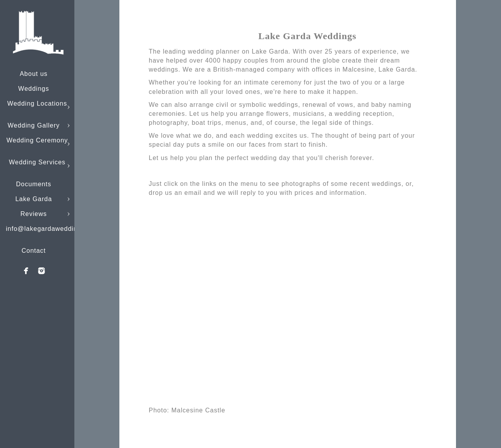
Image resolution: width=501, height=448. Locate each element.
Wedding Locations (37, 103)
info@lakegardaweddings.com (53, 229)
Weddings (34, 89)
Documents (34, 184)
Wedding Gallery (34, 125)
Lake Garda (34, 199)
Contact (34, 251)
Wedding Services (37, 162)
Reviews (33, 214)
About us (33, 74)
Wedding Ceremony (37, 140)
